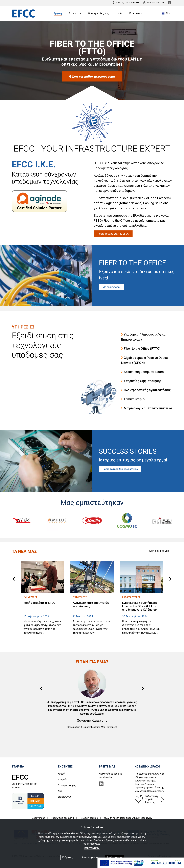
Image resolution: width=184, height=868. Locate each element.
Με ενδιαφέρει (111, 287)
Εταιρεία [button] (74, 13)
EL (165, 13)
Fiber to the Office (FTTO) (141, 349)
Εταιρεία (62, 780)
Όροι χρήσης (38, 818)
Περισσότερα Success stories (120, 469)
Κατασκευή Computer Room (142, 372)
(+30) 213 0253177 (154, 3)
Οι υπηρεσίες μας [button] (98, 13)
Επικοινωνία (137, 13)
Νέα (120, 13)
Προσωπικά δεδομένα (62, 818)
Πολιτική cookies (89, 818)
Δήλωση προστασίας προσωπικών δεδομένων (128, 818)
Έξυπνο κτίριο (133, 399)
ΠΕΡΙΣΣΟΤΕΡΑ (92, 848)
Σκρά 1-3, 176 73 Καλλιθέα (126, 3)
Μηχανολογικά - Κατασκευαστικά (146, 408)
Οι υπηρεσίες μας (67, 785)
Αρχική (58, 13)
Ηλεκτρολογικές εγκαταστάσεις (146, 390)
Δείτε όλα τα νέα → (161, 551)
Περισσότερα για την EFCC (113, 234)
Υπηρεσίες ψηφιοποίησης (141, 381)
